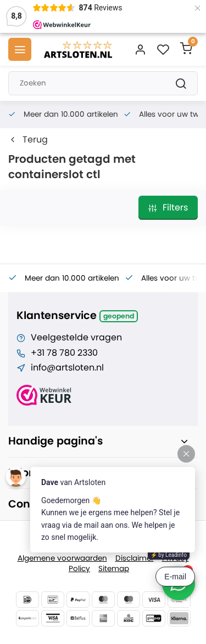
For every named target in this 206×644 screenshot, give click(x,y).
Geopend (119, 316)
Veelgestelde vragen (76, 338)
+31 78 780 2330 (64, 353)
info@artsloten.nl (67, 368)
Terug (28, 140)
